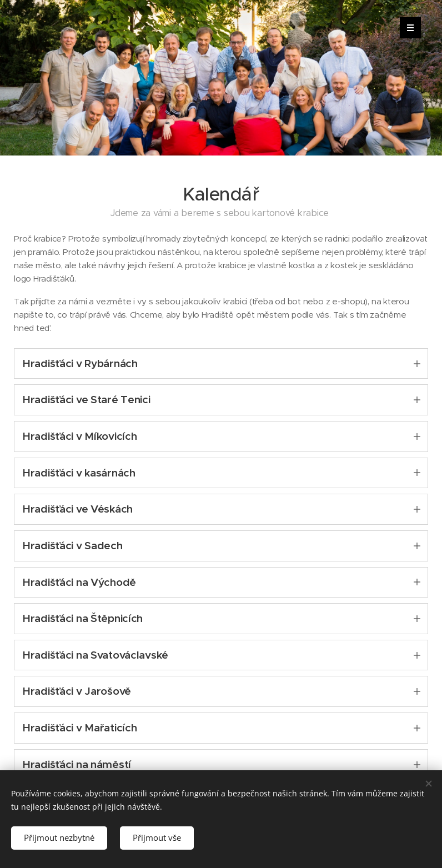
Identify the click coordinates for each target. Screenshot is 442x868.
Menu (407, 28)
